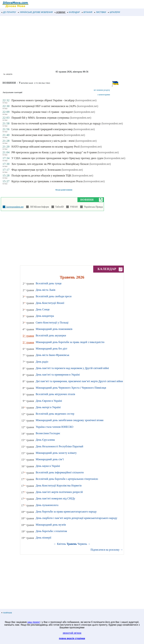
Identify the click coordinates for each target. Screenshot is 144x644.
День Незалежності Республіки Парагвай (59, 446)
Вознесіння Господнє (48, 433)
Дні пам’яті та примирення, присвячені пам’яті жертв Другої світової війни (79, 381)
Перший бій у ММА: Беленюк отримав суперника (40, 118)
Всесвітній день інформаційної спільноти (60, 472)
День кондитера (45, 316)
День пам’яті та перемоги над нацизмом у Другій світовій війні (72, 368)
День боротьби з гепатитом (51, 531)
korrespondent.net (14, 207)
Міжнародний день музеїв (51, 525)
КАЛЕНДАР (74, 12)
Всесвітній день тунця (49, 283)
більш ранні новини (64, 190)
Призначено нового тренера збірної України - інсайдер (43, 100)
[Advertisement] (72, 43)
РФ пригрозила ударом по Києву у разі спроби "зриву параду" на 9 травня (54, 152)
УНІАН (73, 207)
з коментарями (104, 95)
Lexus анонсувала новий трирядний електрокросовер (42, 129)
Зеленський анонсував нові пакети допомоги (37, 135)
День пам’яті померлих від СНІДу (55, 498)
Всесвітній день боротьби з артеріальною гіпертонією (67, 479)
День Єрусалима (45, 440)
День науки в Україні (48, 466)
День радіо (42, 362)
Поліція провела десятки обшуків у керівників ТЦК (41, 176)
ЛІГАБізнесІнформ (39, 207)
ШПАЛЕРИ (114, 12)
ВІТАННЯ (87, 12)
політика (7, 613)
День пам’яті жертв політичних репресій (59, 492)
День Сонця (43, 309)
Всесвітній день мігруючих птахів (55, 394)
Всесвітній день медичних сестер (55, 414)
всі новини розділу (102, 90)
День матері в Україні (48, 407)
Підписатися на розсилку (107, 550)
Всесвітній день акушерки (51, 335)
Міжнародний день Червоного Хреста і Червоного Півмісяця (71, 388)
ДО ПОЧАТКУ (9, 12)
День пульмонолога (47, 505)
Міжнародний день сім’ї (50, 459)
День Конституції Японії (50, 303)
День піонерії (43, 538)
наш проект (34, 622)
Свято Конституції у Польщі (52, 323)
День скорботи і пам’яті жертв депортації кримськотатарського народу (76, 518)
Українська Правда (93, 207)
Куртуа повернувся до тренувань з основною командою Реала (47, 181)
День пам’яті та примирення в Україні (58, 375)
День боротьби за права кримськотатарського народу (66, 512)
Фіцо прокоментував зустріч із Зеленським (36, 170)
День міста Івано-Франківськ (52, 355)
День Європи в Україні (49, 401)
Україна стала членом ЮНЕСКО (54, 427)
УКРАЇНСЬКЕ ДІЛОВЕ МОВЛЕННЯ (35, 12)
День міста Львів (46, 290)
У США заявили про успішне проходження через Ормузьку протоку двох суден (57, 158)
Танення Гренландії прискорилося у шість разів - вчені (43, 141)
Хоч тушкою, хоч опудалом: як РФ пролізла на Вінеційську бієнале (50, 164)
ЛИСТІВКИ (100, 12)
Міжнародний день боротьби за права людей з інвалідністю (70, 342)
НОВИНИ (60, 12)
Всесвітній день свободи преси (54, 296)
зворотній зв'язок (72, 633)
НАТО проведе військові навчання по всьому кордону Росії (46, 147)
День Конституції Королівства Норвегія (59, 486)
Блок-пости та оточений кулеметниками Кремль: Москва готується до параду (56, 123)
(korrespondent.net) (86, 100)
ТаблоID (59, 207)
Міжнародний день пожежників (54, 329)
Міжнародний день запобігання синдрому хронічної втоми (70, 420)
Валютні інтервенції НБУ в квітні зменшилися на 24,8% (44, 106)
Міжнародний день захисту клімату (56, 453)
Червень (82, 544)
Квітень (62, 544)
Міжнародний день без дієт (51, 349)
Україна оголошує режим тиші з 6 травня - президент (42, 112)
